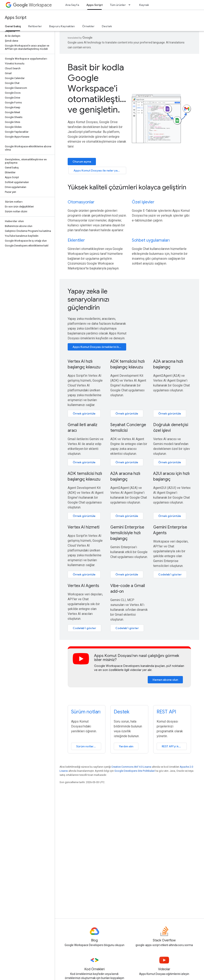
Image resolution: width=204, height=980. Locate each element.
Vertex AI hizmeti (84, 527)
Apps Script (16, 18)
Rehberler (35, 26)
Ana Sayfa (72, 5)
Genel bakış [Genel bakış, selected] (13, 26)
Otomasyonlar (81, 202)
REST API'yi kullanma (174, 746)
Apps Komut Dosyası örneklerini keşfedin (99, 347)
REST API (166, 712)
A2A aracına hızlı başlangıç (168, 364)
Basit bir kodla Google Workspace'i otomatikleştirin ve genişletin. (97, 88)
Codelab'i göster (170, 574)
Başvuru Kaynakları (62, 26)
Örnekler (88, 26)
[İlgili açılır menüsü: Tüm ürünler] (131, 5)
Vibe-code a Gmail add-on (128, 589)
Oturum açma (82, 162)
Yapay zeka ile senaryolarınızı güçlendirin (88, 299)
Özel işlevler (143, 202)
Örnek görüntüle (84, 413)
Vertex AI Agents (83, 586)
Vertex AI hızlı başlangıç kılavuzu (84, 364)
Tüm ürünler (118, 5)
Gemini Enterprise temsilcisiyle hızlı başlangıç (127, 533)
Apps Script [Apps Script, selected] (94, 5)
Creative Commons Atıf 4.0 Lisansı (131, 767)
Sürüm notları (86, 712)
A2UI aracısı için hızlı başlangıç (171, 476)
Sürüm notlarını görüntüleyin (89, 746)
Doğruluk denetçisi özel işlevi (171, 428)
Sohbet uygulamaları (151, 240)
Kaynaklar (146, 5)
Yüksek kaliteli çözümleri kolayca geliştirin (127, 187)
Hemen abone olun (165, 680)
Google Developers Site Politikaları (135, 771)
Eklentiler (76, 240)
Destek (107, 26)
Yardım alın (126, 746)
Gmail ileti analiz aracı (82, 428)
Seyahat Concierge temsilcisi (128, 428)
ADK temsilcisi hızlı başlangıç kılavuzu (128, 364)
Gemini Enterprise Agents (170, 530)
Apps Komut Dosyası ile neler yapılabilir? (100, 170)
